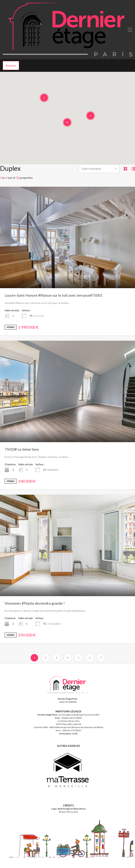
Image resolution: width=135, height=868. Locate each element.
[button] (91, 122)
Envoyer (11, 66)
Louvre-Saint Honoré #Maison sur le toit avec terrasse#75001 (53, 295)
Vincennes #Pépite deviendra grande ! (35, 603)
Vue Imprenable (92, 722)
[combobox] (99, 169)
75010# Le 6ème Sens (22, 449)
